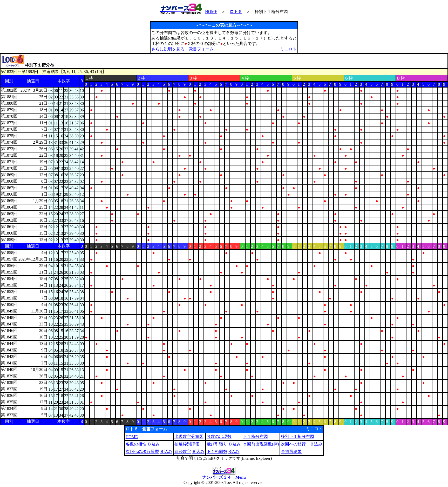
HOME (211, 12)
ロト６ (236, 12)
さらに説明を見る (168, 49)
